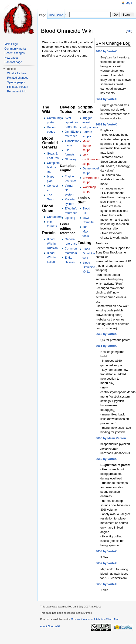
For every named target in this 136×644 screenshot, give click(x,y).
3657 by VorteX (106, 563)
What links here (17, 73)
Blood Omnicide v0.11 (89, 267)
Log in (129, 3)
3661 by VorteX (106, 346)
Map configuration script (91, 159)
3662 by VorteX (106, 334)
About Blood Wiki (50, 626)
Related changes (18, 78)
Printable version (18, 87)
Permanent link (17, 91)
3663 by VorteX (106, 124)
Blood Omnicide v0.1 (89, 253)
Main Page (11, 44)
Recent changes (15, 53)
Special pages (16, 82)
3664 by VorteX (106, 99)
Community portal (15, 49)
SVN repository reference (71, 122)
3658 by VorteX (106, 551)
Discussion (56, 15)
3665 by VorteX (106, 51)
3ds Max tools (86, 231)
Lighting (70, 218)
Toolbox (12, 69)
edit (129, 31)
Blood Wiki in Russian (52, 244)
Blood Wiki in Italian (51, 257)
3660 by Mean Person (111, 438)
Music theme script (87, 146)
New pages (11, 58)
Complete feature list (53, 167)
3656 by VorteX (106, 584)
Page (42, 15)
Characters (54, 217)
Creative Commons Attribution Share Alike (95, 619)
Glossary (71, 159)
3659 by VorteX (106, 459)
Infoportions (90, 127)
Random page (13, 62)
